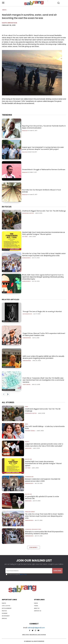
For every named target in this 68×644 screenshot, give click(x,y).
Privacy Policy (23, 574)
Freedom (25, 131)
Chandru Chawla (30, 431)
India (4, 228)
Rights (4, 292)
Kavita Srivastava (10, 23)
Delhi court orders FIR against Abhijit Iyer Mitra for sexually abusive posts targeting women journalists (43, 357)
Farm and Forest (7, 271)
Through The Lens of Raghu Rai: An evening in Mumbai (42, 312)
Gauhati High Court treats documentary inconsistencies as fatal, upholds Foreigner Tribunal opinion (44, 233)
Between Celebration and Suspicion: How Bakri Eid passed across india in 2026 (43, 480)
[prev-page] (4, 394)
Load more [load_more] (34, 547)
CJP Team (25, 237)
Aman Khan (28, 448)
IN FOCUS (7, 207)
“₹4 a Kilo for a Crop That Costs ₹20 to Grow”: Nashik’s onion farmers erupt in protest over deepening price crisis (44, 255)
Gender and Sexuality (9, 367)
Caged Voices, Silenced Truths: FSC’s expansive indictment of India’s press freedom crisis (44, 334)
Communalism (29, 477)
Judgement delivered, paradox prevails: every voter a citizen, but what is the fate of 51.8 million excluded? (44, 445)
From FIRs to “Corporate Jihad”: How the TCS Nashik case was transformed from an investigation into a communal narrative (43, 380)
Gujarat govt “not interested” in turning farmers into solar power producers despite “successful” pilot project (43, 148)
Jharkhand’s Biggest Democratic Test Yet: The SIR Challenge (44, 211)
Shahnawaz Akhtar (28, 213)
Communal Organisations (33, 529)
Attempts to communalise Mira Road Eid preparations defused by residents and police (44, 533)
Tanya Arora (27, 384)
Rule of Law (6, 250)
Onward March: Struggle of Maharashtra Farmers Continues (44, 170)
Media (4, 10)
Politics (25, 152)
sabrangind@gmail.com (36, 628)
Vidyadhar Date (27, 314)
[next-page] (8, 394)
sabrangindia (26, 258)
